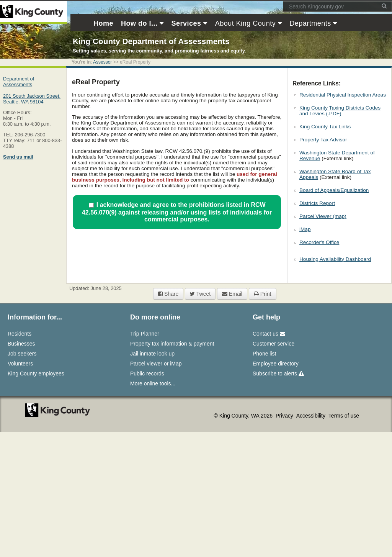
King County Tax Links (325, 127)
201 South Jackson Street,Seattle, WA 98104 (32, 99)
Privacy (285, 416)
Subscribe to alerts (278, 374)
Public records (147, 374)
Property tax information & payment (172, 344)
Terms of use (344, 416)
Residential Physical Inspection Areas (343, 95)
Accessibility (312, 416)
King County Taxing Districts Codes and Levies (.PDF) (340, 111)
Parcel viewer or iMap (156, 364)
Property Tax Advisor (323, 140)
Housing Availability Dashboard (335, 259)
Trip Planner (145, 334)
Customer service (274, 344)
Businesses (21, 344)
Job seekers (22, 354)
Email (232, 294)
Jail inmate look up (152, 354)
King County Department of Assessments (151, 41)
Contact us (269, 334)
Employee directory (276, 364)
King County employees (36, 374)
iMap (305, 229)
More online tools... (153, 383)
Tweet (200, 294)
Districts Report (317, 203)
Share (168, 294)
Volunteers (20, 364)
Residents (20, 334)
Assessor (102, 62)
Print (263, 294)
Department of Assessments (19, 82)
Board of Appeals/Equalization (334, 190)
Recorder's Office (319, 242)
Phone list (264, 354)
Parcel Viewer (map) (323, 216)
